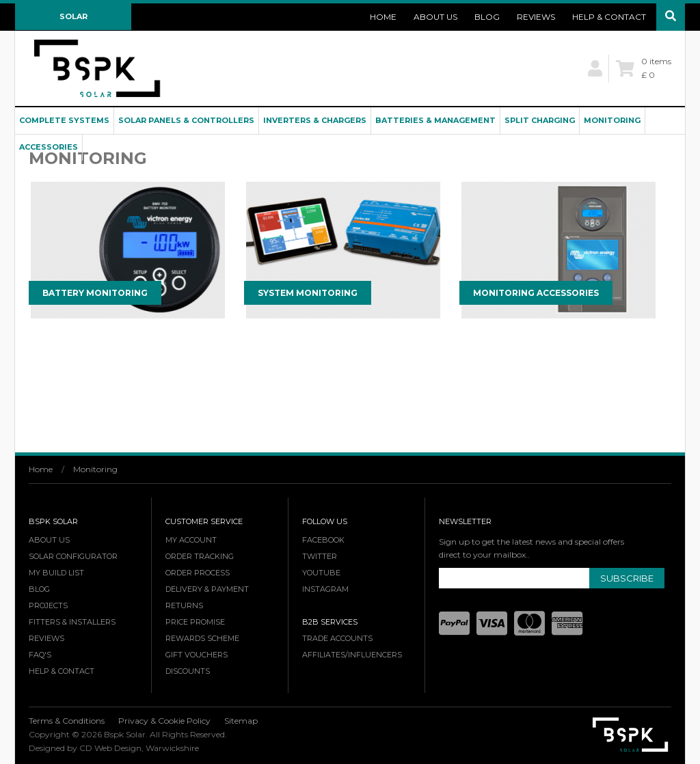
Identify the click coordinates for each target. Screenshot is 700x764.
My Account (191, 540)
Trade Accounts (337, 638)
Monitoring (612, 120)
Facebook (323, 540)
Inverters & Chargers (315, 120)
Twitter (320, 556)
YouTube (321, 573)
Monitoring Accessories (536, 293)
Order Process (198, 573)
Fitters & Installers (72, 622)
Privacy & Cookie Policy (164, 721)
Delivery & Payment (207, 589)
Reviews (536, 17)
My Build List (56, 573)
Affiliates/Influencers (352, 655)
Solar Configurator (73, 21)
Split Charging (540, 120)
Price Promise (195, 622)
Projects (48, 605)
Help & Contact (609, 17)
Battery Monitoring (95, 293)
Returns (184, 605)
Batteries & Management (435, 120)
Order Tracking (200, 556)
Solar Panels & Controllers (186, 120)
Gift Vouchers (197, 655)
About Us (435, 17)
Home (383, 17)
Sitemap (241, 721)
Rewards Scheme (202, 638)
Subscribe (627, 578)
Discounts (188, 671)
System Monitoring (308, 293)
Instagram (325, 589)
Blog (487, 17)
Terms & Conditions (67, 721)
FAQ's (40, 655)
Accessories (49, 147)
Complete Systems (64, 120)
